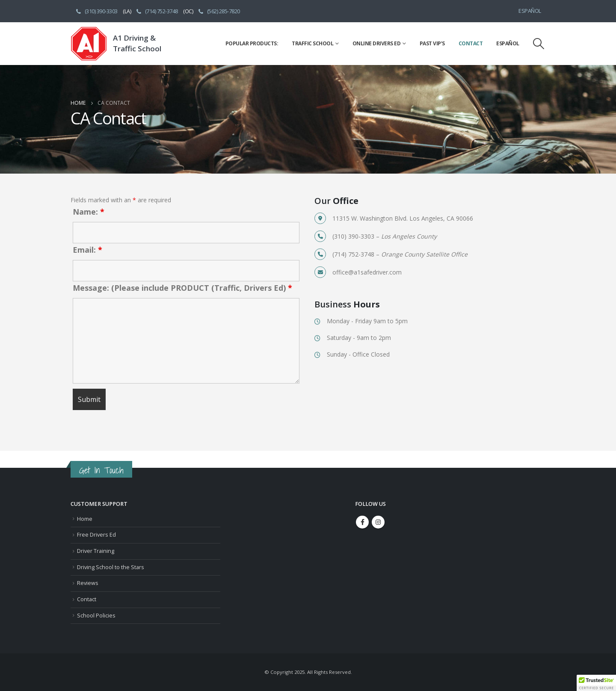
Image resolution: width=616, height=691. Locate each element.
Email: (87, 250)
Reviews (88, 583)
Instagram (378, 522)
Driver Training (96, 551)
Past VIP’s (432, 43)
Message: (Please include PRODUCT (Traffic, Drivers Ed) (182, 288)
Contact (471, 43)
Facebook (362, 522)
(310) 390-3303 (96, 11)
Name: (89, 212)
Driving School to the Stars (111, 567)
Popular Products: (252, 43)
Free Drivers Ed (96, 535)
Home (85, 519)
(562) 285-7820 (219, 11)
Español (530, 11)
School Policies (96, 616)
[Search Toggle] (539, 44)
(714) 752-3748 (157, 11)
